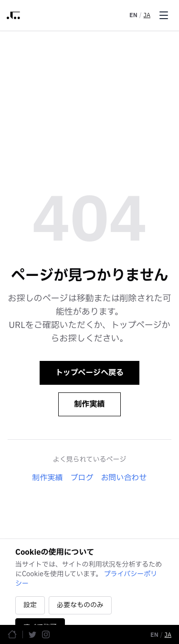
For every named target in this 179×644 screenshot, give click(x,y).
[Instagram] (46, 634)
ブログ (82, 478)
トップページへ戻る (89, 373)
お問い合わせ (124, 478)
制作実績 (89, 404)
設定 (30, 605)
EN (133, 15)
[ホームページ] (12, 634)
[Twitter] (32, 634)
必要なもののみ (80, 605)
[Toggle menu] (164, 15)
